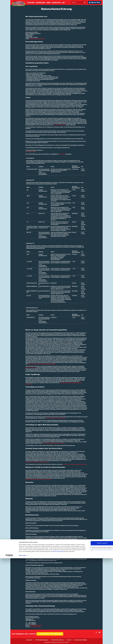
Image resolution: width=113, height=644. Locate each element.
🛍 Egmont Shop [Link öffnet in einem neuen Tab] (95, 2)
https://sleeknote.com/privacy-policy (55, 418)
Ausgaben (31, 3)
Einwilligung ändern (31, 151)
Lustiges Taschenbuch (19, 4)
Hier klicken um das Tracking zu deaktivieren (75, 464)
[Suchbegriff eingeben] (80, 2)
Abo (63, 3)
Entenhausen (41, 3)
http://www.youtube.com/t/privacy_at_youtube (38, 479)
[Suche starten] (84, 2)
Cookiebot (62, 154)
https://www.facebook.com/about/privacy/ (37, 462)
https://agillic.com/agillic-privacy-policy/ (53, 443)
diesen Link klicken (31, 368)
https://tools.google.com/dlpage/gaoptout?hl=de (42, 364)
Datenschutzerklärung (59, 637)
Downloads (56, 3)
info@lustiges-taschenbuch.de (37, 39)
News (49, 3)
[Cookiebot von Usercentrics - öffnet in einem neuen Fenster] (9, 641)
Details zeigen (23, 641)
